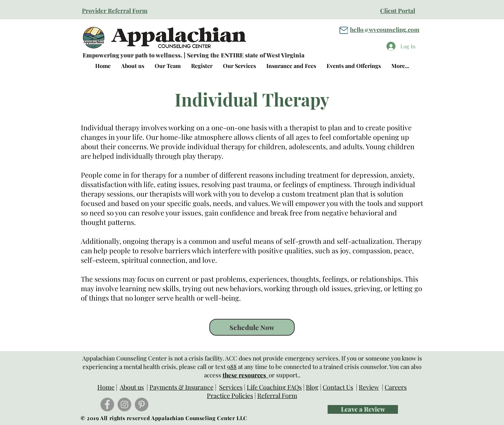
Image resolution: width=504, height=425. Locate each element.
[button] (239, 66)
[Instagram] (124, 405)
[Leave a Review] (363, 409)
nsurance (200, 387)
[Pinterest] (142, 405)
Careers (396, 387)
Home (106, 387)
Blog (312, 387)
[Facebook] (107, 405)
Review (369, 387)
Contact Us (338, 387)
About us (132, 387)
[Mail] (344, 30)
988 (232, 366)
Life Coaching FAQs (274, 387)
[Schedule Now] (252, 327)
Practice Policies (230, 396)
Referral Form (277, 396)
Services (231, 387)
